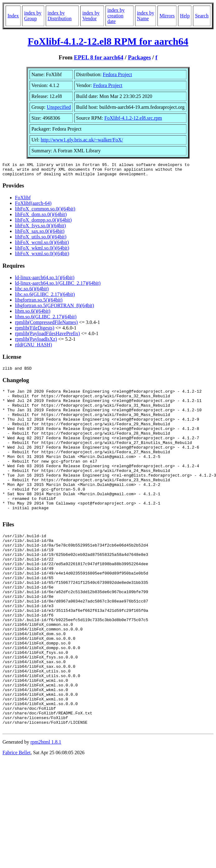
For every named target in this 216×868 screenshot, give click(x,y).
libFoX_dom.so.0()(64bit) (41, 217)
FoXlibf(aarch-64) (33, 206)
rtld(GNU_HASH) (33, 347)
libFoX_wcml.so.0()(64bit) (42, 245)
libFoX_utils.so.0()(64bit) (41, 240)
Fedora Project (117, 74)
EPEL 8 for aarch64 (99, 57)
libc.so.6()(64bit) (32, 291)
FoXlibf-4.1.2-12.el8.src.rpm (133, 118)
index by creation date (116, 16)
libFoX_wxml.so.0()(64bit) (42, 256)
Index (13, 16)
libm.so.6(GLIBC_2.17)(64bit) (46, 319)
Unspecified (59, 107)
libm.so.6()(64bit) (33, 314)
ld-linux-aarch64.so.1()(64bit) (45, 280)
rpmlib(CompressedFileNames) (46, 325)
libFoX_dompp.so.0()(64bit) (43, 223)
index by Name (146, 16)
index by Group (33, 16)
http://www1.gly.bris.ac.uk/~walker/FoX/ (82, 140)
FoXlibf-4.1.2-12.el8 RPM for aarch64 (108, 41)
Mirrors (167, 16)
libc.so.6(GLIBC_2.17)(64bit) (45, 297)
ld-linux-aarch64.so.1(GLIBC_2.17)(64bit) (58, 286)
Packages (139, 57)
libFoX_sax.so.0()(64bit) (40, 234)
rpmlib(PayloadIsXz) (36, 342)
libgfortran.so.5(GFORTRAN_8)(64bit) (54, 308)
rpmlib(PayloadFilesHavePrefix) (47, 336)
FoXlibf (23, 200)
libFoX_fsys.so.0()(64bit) (40, 228)
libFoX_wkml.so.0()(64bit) (42, 251)
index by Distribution (60, 16)
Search (202, 16)
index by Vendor (91, 16)
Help (185, 16)
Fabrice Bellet (16, 821)
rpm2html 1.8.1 (46, 810)
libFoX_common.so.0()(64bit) (45, 212)
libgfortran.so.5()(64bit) (39, 303)
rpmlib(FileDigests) (35, 331)
